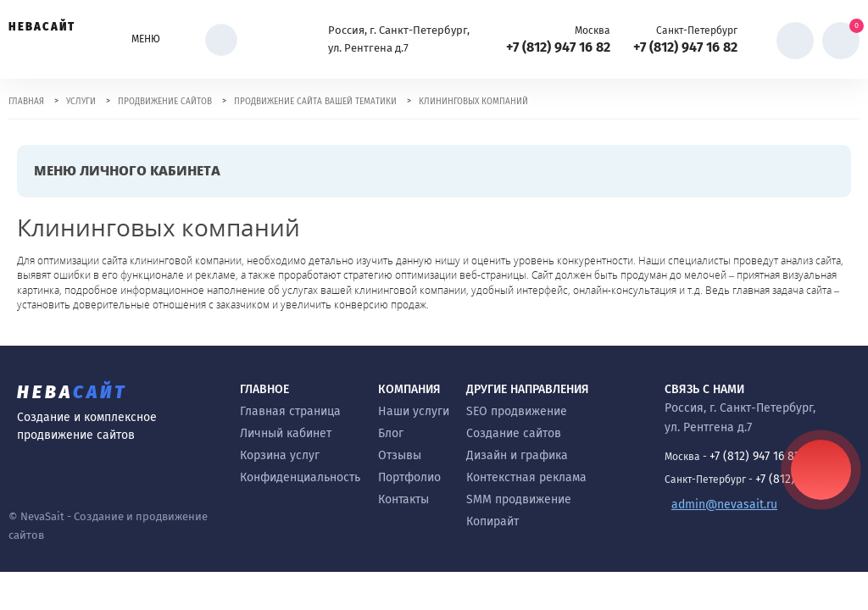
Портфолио (409, 477)
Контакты (403, 499)
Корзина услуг (280, 455)
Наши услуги (414, 411)
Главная (26, 102)
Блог (391, 433)
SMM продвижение (519, 499)
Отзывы (400, 455)
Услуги (81, 102)
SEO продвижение (517, 411)
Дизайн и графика (517, 455)
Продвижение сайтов (165, 102)
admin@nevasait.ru (724, 505)
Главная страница (290, 411)
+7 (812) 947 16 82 (558, 47)
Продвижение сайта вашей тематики (315, 102)
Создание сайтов (514, 433)
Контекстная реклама (526, 477)
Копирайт (492, 521)
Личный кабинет (286, 433)
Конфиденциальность (300, 477)
